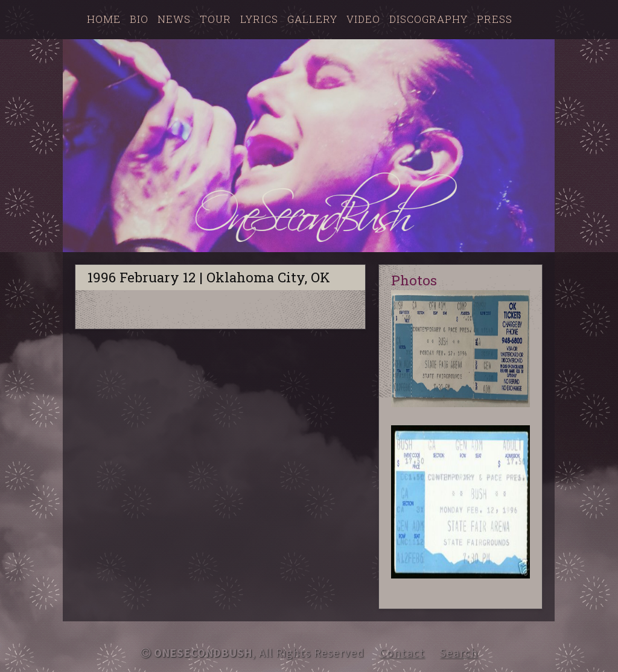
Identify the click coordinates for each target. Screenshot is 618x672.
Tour (215, 19)
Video (363, 19)
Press (495, 19)
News (174, 19)
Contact (402, 653)
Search (459, 653)
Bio (139, 19)
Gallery (312, 19)
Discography (428, 19)
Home (104, 19)
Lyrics (259, 19)
